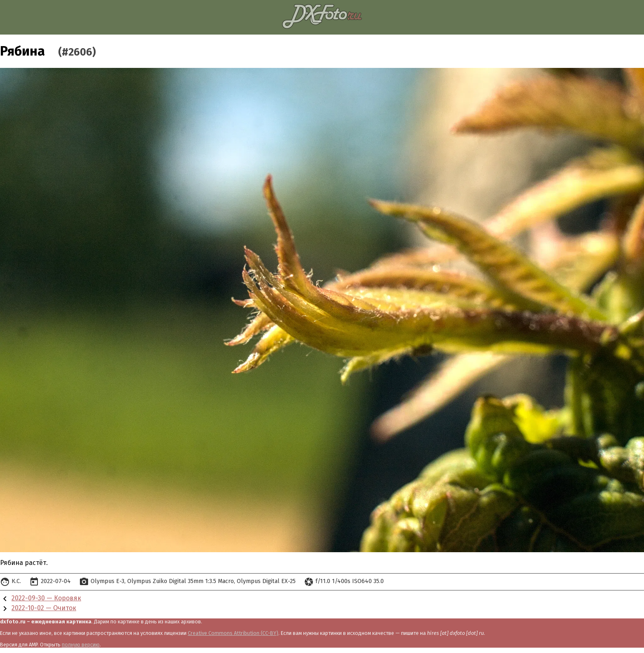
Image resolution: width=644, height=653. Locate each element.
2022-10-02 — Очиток (44, 608)
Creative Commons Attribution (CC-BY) (233, 633)
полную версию (81, 645)
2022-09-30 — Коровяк (46, 598)
